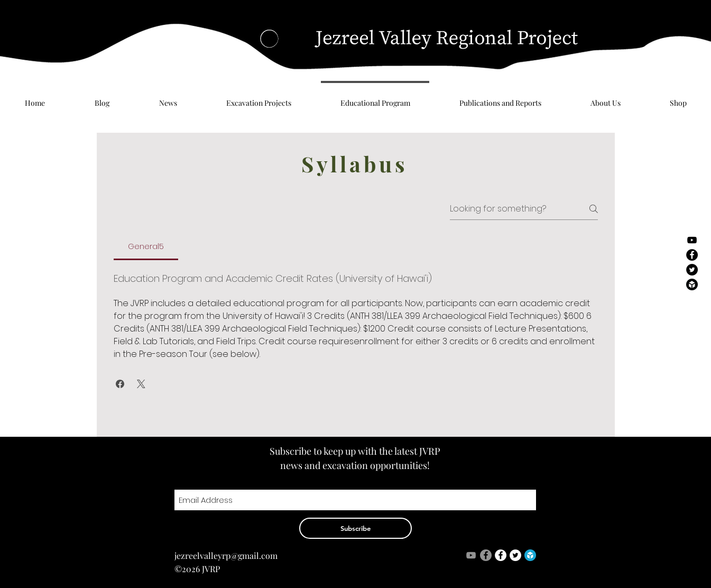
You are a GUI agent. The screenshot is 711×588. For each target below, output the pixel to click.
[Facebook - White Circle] (501, 555)
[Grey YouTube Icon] (471, 555)
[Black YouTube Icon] (692, 240)
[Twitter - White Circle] (515, 555)
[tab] (146, 246)
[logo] (530, 555)
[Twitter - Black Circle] (692, 270)
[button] (120, 384)
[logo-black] (692, 284)
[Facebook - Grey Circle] (486, 555)
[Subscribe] (355, 528)
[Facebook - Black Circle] (692, 255)
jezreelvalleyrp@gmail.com (226, 555)
